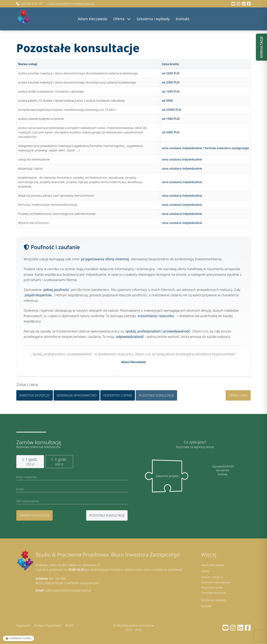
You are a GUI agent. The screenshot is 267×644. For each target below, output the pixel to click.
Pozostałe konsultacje (156, 396)
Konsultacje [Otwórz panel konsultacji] (261, 47)
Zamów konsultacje (34, 515)
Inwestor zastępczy (35, 396)
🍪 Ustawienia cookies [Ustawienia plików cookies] (18, 638)
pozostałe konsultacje (107, 515)
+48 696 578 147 (30, 4)
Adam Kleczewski (93, 19)
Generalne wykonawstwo (77, 396)
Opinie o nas (238, 396)
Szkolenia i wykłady (153, 19)
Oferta (122, 19)
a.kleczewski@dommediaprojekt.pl (70, 4)
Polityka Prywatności (48, 625)
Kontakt (183, 19)
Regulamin (23, 625)
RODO (70, 625)
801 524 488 (51, 579)
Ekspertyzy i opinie (118, 396)
